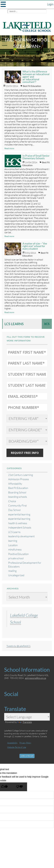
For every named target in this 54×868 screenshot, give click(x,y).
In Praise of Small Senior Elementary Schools (36, 157)
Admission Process (19, 479)
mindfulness (15, 550)
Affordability (15, 484)
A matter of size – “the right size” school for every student (35, 246)
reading (12, 571)
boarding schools (18, 497)
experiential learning (19, 514)
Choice (12, 501)
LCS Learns (14, 324)
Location (13, 545)
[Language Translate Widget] (27, 717)
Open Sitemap (27, 756)
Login (50, 4)
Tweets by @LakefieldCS (18, 646)
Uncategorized (16, 575)
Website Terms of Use (17, 747)
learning (13, 541)
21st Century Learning (21, 475)
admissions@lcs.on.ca (35, 678)
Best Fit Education (32, 86)
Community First (17, 506)
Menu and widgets (3, 4)
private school (16, 558)
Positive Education (18, 554)
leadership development (21, 536)
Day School (14, 510)
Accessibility (12, 743)
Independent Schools (20, 528)
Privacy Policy (25, 743)
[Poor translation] (20, 787)
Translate (25, 722)
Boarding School (17, 492)
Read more (9, 148)
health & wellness (18, 523)
